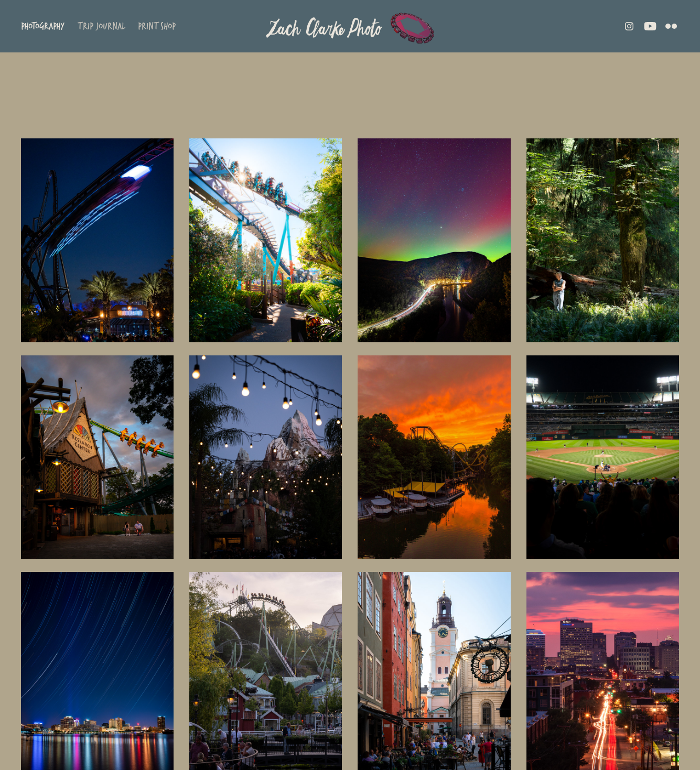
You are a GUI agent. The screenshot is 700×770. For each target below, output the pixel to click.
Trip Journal (101, 26)
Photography (43, 26)
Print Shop (157, 26)
